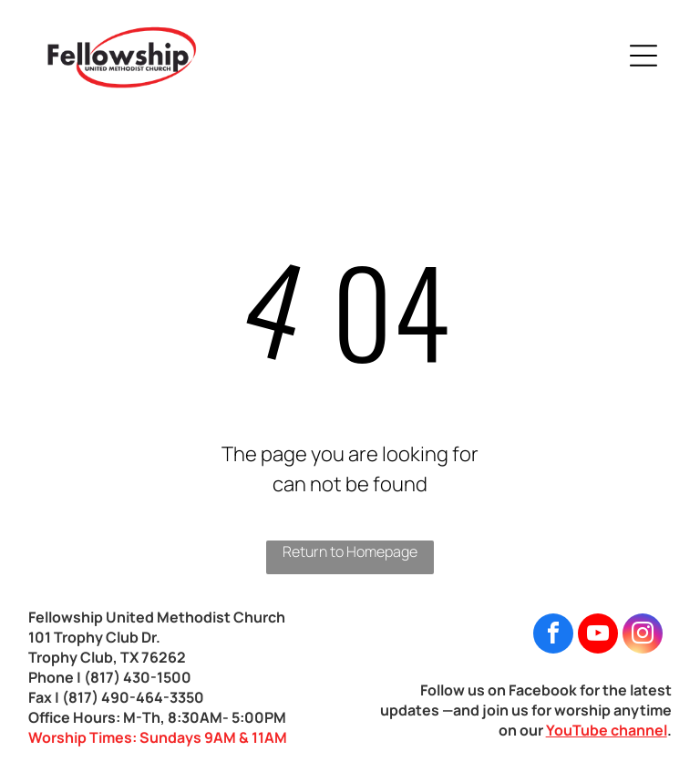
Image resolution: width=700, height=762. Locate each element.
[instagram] (643, 636)
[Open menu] (643, 56)
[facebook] (553, 636)
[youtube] (598, 636)
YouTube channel (607, 730)
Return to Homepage (350, 551)
